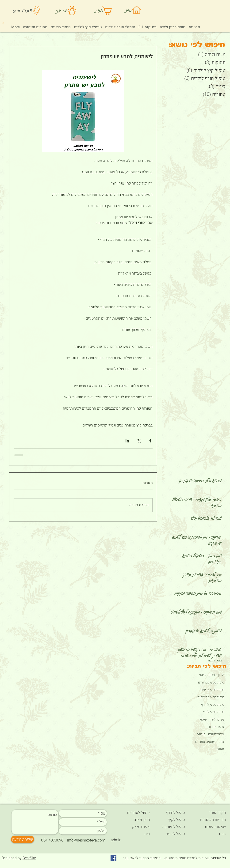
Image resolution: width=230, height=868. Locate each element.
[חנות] (209, 834)
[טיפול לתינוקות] (172, 827)
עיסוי (203, 720)
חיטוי (202, 675)
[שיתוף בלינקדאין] (127, 441)
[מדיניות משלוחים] (209, 820)
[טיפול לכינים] (172, 834)
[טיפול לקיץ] (173, 820)
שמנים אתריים (205, 742)
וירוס (212, 675)
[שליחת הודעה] (23, 839)
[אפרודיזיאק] (133, 827)
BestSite (29, 858)
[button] (3, 23)
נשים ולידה (217, 720)
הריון (221, 675)
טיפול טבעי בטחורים (211, 683)
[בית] (133, 834)
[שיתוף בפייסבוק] (150, 441)
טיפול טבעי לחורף (213, 705)
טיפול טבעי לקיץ (214, 712)
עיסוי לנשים (216, 734)
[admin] (116, 840)
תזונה (220, 749)
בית (129, 10)
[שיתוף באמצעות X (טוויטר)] (139, 441)
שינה (221, 742)
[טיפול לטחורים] (133, 813)
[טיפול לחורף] (172, 813)
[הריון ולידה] (133, 820)
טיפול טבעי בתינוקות (211, 697)
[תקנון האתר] (209, 813)
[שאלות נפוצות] (209, 827)
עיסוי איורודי (216, 727)
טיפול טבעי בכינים (212, 690)
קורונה (201, 734)
